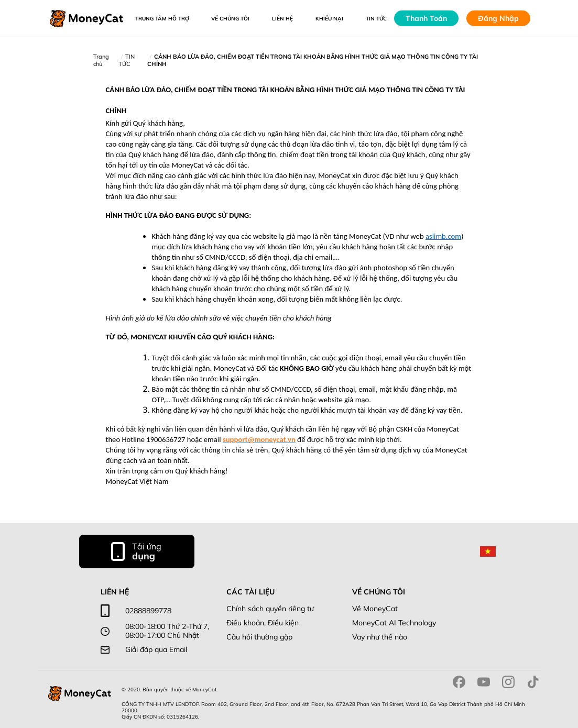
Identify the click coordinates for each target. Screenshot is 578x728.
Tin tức (376, 19)
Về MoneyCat (375, 609)
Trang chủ (101, 60)
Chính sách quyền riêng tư (270, 609)
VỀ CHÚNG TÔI (230, 19)
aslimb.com (443, 236)
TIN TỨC (127, 60)
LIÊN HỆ (282, 19)
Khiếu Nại (329, 19)
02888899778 (148, 611)
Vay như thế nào (380, 637)
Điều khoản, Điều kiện (263, 623)
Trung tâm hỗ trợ (162, 19)
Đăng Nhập (498, 18)
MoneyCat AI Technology (394, 623)
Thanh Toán (426, 18)
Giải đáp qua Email (156, 650)
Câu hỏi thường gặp (259, 637)
